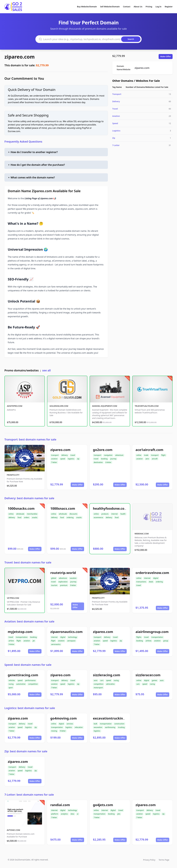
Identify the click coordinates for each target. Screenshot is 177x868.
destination (98, 462)
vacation (73, 578)
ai (78, 814)
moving (54, 731)
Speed (115, 123)
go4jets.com (103, 805)
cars (102, 680)
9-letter (73, 585)
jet (34, 641)
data (72, 814)
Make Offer (166, 56)
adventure (119, 455)
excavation (98, 727)
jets (119, 814)
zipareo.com (19, 57)
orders (27, 517)
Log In (158, 7)
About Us (138, 7)
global (54, 578)
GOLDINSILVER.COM (59, 406)
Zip (114, 138)
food (19, 517)
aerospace (71, 641)
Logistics (116, 131)
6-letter (108, 462)
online (139, 455)
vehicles (12, 680)
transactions (141, 582)
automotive (21, 684)
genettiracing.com (23, 675)
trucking (121, 727)
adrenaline (110, 684)
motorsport (98, 688)
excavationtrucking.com (113, 718)
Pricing (149, 7)
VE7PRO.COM (13, 598)
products (105, 514)
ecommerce (98, 517)
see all (46, 370)
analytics (64, 814)
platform (55, 814)
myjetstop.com (20, 632)
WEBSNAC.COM (142, 534)
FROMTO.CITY (13, 475)
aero (147, 459)
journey (113, 459)
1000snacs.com (63, 508)
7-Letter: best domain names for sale (29, 795)
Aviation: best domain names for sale (29, 621)
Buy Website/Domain (87, 7)
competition (33, 684)
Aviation (116, 116)
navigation (108, 455)
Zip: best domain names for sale (26, 751)
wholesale (20, 514)
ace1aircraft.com (149, 450)
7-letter (54, 462)
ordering (70, 517)
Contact (127, 7)
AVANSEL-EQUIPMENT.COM (105, 406)
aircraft (155, 459)
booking (104, 459)
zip (78, 459)
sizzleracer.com (148, 675)
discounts (73, 514)
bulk (95, 724)
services (70, 724)
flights (139, 637)
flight (163, 455)
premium (64, 585)
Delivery (116, 101)
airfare (11, 641)
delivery (65, 455)
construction (119, 724)
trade (146, 455)
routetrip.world (63, 573)
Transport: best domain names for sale (30, 439)
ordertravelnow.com (152, 573)
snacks (35, 517)
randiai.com (60, 805)
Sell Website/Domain (110, 7)
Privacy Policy (149, 860)
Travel (115, 109)
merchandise (32, 514)
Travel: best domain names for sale (28, 562)
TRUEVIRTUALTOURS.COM (147, 406)
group (166, 641)
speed (63, 459)
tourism (54, 585)
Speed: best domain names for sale (28, 665)
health (123, 514)
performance (30, 680)
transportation (22, 637)
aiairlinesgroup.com (152, 632)
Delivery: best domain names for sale (29, 498)
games (154, 680)
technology (72, 637)
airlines (149, 641)
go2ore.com (103, 450)
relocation (79, 727)
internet (114, 514)
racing (11, 684)
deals (151, 582)
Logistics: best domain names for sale (30, 708)
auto (96, 680)
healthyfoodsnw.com (110, 508)
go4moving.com (64, 718)
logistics (71, 459)
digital (156, 578)
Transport (117, 94)
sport (11, 688)
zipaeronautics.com (66, 632)
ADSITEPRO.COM (15, 406)
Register (169, 7)
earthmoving (110, 727)
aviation (54, 459)
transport (55, 455)
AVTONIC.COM (13, 830)
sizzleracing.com (107, 675)
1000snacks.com (21, 508)
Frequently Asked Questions (23, 142)
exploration (63, 582)
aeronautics (56, 644)
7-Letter (116, 145)
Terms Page (164, 860)
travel (73, 455)
